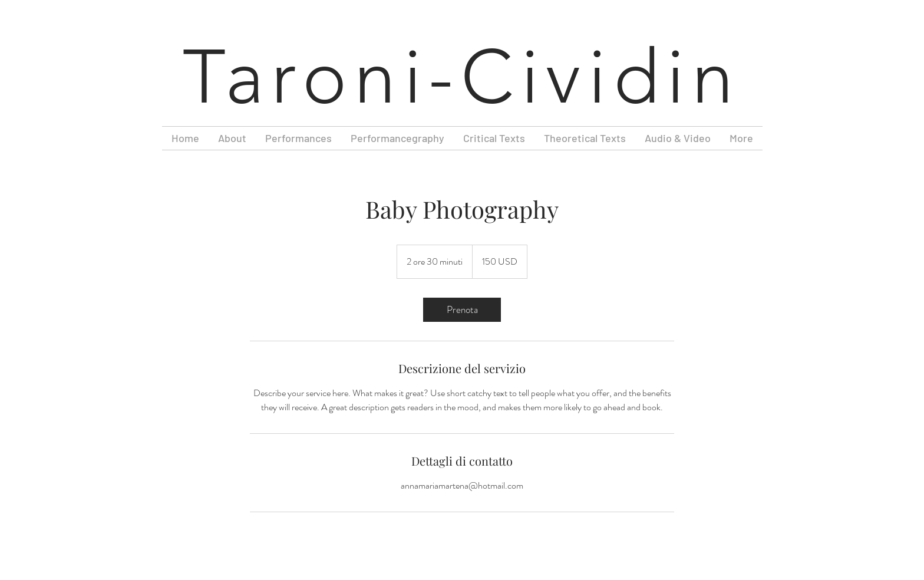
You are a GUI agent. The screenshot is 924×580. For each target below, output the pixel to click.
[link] (462, 310)
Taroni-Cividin (462, 77)
